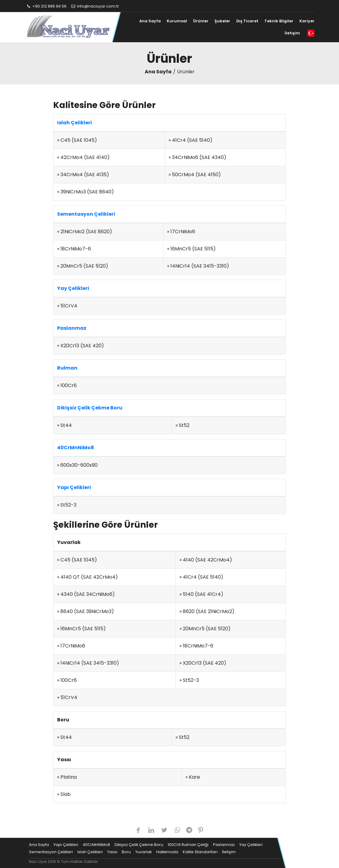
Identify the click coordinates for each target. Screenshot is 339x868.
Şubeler (222, 21)
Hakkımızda (167, 852)
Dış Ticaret (247, 21)
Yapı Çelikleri (74, 487)
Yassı (112, 852)
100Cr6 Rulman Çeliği (188, 845)
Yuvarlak (144, 852)
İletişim (292, 33)
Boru (126, 852)
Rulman (67, 368)
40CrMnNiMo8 (76, 448)
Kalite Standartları (200, 852)
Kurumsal (177, 21)
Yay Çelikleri (73, 288)
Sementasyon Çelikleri (86, 214)
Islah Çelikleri (74, 123)
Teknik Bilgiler (279, 21)
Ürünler (201, 21)
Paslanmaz (72, 328)
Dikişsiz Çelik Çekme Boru (90, 408)
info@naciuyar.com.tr (95, 6)
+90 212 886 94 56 (46, 6)
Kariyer (307, 21)
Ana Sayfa (150, 21)
